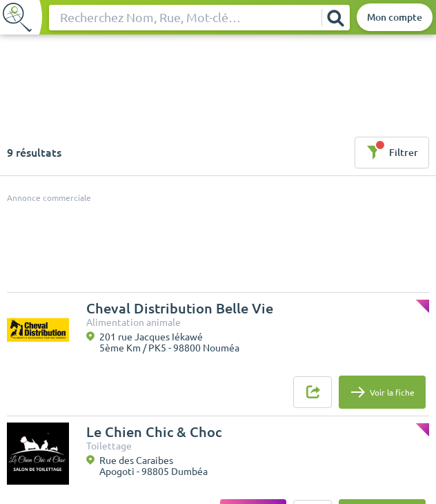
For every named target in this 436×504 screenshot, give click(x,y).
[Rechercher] (335, 18)
